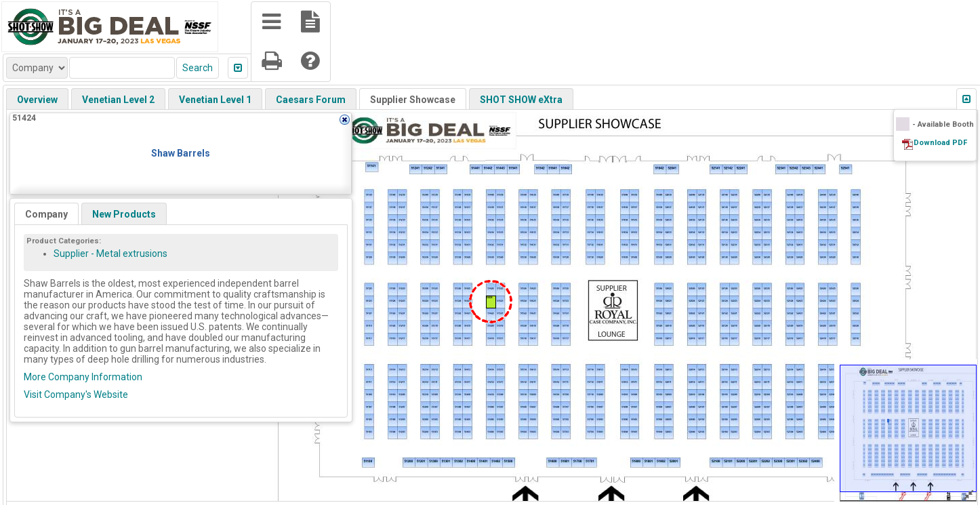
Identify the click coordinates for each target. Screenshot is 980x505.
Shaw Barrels (181, 153)
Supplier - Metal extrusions (110, 254)
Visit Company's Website (76, 395)
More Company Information (83, 377)
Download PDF (940, 143)
